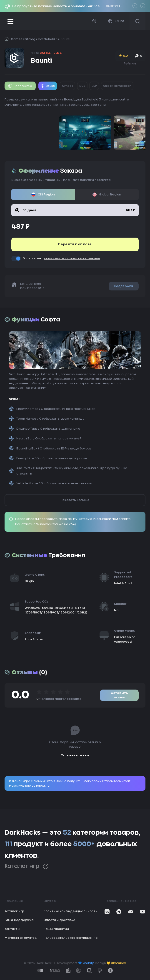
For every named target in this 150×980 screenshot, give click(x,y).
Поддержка (124, 286)
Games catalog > (25, 39)
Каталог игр (26, 866)
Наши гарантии (56, 929)
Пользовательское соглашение (71, 938)
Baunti (65, 39)
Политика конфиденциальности (70, 911)
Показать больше (75, 500)
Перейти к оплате (75, 244)
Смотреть (114, 6)
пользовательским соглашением (72, 258)
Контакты (12, 929)
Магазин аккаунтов (21, 938)
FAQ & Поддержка (19, 920)
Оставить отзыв (119, 695)
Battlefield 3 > (50, 39)
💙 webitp (86, 963)
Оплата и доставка (59, 920)
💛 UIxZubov (116, 963)
